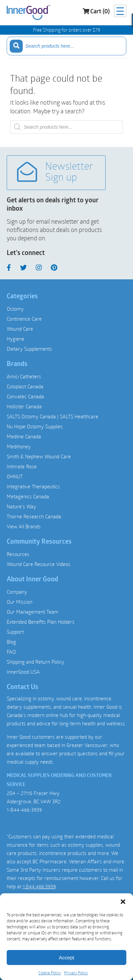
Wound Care (20, 329)
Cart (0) (96, 11)
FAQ (11, 652)
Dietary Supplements (29, 349)
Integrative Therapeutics (33, 486)
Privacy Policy (76, 973)
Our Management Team (33, 612)
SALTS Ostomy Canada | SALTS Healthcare (52, 416)
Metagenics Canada (28, 496)
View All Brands (24, 526)
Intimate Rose (22, 466)
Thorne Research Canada (34, 516)
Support (15, 632)
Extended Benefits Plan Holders (41, 622)
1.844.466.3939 (39, 886)
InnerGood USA (23, 672)
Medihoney (19, 446)
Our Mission (20, 602)
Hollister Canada (24, 406)
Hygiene (16, 339)
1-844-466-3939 (24, 810)
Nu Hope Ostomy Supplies (35, 426)
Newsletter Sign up (55, 172)
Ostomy (15, 309)
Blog (11, 642)
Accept (66, 957)
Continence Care (24, 319)
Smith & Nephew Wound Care (39, 456)
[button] (123, 902)
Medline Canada (24, 436)
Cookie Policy (50, 973)
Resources (18, 554)
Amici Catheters (24, 376)
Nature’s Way (21, 506)
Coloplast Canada (25, 386)
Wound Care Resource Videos (39, 564)
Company (17, 592)
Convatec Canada (25, 396)
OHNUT (15, 476)
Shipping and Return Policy (35, 662)
